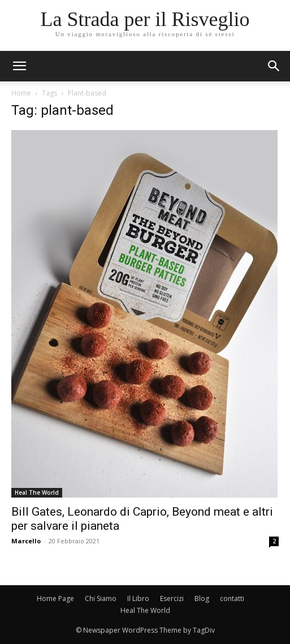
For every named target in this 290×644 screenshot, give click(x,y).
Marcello (26, 541)
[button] (274, 66)
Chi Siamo (101, 598)
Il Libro (138, 598)
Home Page (55, 598)
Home (21, 93)
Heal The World (37, 492)
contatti (232, 598)
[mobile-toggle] (19, 66)
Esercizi (172, 598)
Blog (202, 598)
